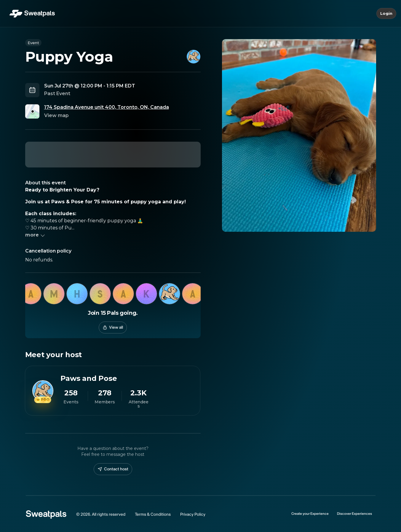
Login (386, 14)
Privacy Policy (193, 514)
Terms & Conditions (153, 514)
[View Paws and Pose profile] (113, 391)
